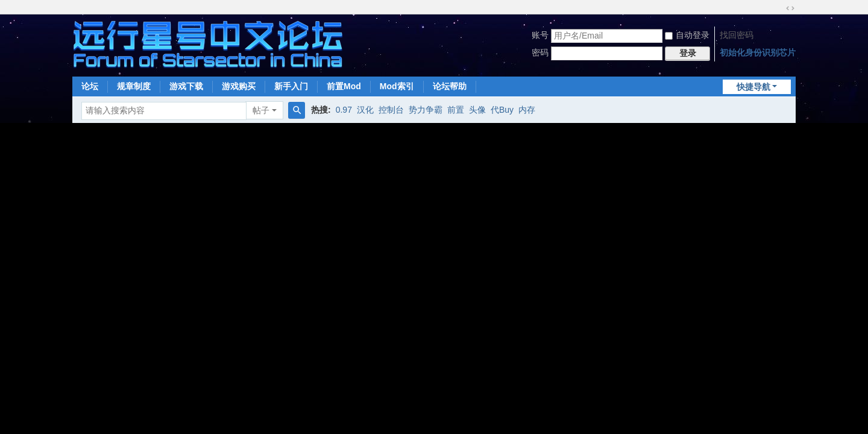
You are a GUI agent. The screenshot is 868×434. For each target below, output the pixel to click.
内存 (527, 110)
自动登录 (687, 35)
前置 (456, 110)
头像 (477, 110)
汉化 (365, 110)
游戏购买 (239, 86)
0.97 (344, 110)
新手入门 (291, 86)
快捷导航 (753, 87)
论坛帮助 (450, 86)
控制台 (391, 110)
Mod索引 (397, 86)
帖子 (261, 110)
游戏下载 (186, 86)
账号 (540, 35)
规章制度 (134, 86)
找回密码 (737, 35)
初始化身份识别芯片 (758, 52)
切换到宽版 (790, 8)
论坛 (90, 86)
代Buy (502, 110)
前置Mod (344, 86)
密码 (540, 52)
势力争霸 (426, 110)
